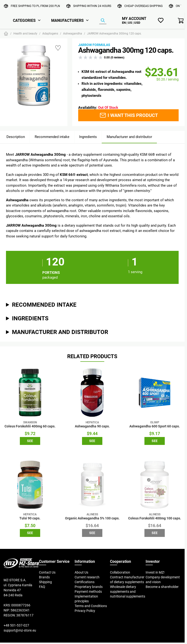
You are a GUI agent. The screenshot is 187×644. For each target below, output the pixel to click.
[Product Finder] (103, 21)
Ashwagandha (73, 33)
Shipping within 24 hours (92, 6)
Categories (24, 20)
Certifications (85, 582)
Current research (87, 577)
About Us (81, 572)
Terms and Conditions (91, 606)
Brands (44, 577)
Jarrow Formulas (94, 45)
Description (16, 137)
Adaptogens (50, 33)
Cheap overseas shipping (143, 6)
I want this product (129, 115)
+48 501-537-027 (16, 625)
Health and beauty (25, 33)
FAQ (42, 587)
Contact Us (47, 572)
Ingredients (88, 137)
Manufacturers (67, 20)
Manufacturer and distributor (129, 137)
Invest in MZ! (155, 572)
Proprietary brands (89, 587)
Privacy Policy (85, 611)
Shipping (45, 582)
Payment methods (88, 592)
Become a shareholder (162, 587)
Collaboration (120, 572)
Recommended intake (52, 137)
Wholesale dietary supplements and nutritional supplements (128, 592)
